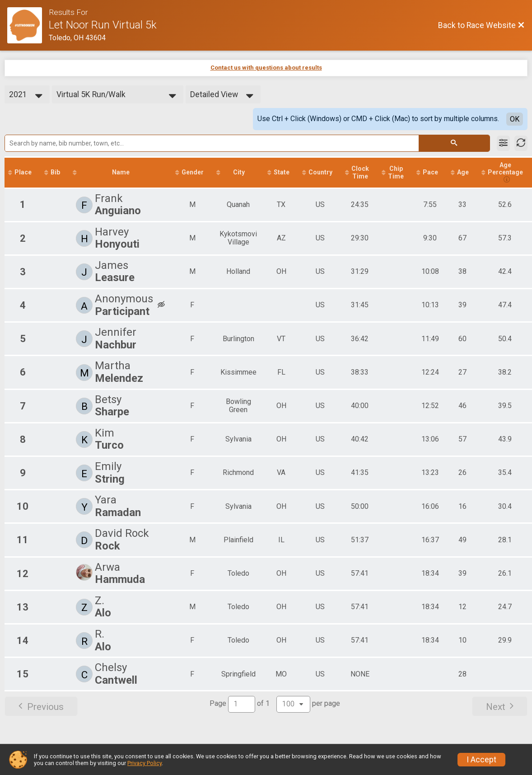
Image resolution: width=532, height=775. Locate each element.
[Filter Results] (503, 143)
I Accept (481, 760)
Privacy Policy (145, 763)
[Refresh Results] (521, 143)
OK (515, 119)
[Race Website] (28, 25)
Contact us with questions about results (266, 68)
